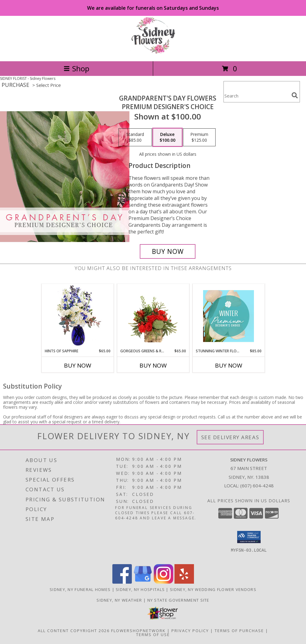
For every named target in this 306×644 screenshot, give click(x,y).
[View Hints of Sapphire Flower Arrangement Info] (77, 316)
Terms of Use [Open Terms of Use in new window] (153, 635)
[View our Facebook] (122, 582)
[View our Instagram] (164, 582)
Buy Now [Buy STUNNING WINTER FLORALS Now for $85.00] (229, 365)
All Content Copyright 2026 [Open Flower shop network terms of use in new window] (74, 631)
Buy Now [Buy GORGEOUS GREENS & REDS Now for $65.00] (153, 365)
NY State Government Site (178, 600)
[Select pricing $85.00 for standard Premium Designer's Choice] (135, 137)
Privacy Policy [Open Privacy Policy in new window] (190, 631)
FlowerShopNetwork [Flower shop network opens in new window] (138, 631)
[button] (249, 537)
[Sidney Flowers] (153, 52)
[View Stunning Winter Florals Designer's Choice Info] (229, 316)
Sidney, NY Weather (119, 600)
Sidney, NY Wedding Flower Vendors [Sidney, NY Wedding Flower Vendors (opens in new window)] (213, 589)
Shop (76, 68)
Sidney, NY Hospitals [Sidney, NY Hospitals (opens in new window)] (140, 589)
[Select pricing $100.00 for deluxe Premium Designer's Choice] (167, 137)
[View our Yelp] (184, 582)
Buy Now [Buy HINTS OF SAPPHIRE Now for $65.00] (78, 365)
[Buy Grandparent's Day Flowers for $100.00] (168, 251)
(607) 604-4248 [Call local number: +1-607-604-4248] (257, 486)
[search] (295, 95)
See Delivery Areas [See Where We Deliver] (230, 437)
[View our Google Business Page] (143, 582)
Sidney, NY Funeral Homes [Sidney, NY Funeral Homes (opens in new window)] (80, 589)
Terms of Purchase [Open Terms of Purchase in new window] (239, 631)
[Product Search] (256, 96)
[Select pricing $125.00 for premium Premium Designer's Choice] (199, 137)
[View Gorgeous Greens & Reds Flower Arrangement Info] (153, 316)
